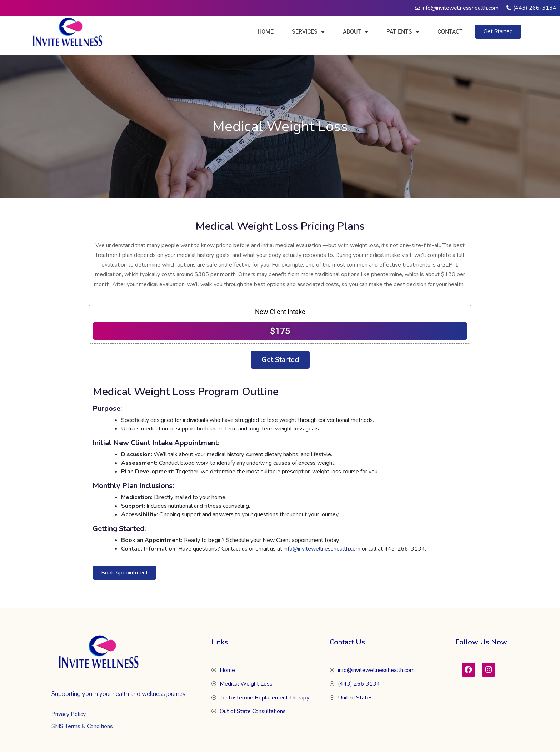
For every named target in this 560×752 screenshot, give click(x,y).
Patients (403, 32)
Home (266, 32)
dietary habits (281, 454)
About (356, 32)
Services (308, 32)
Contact (450, 32)
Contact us (234, 549)
